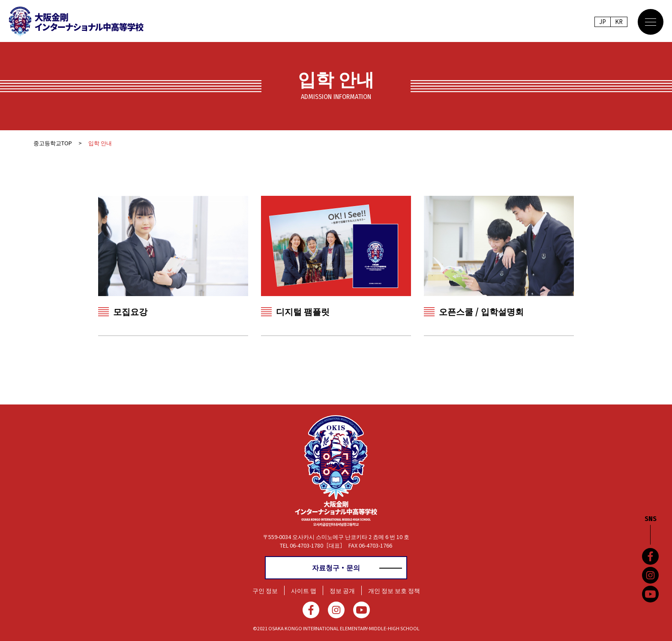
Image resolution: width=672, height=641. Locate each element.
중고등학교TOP (53, 143)
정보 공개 (342, 590)
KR (619, 22)
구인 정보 (265, 590)
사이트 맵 (304, 590)
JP (602, 22)
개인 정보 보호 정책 (394, 590)
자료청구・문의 (336, 567)
